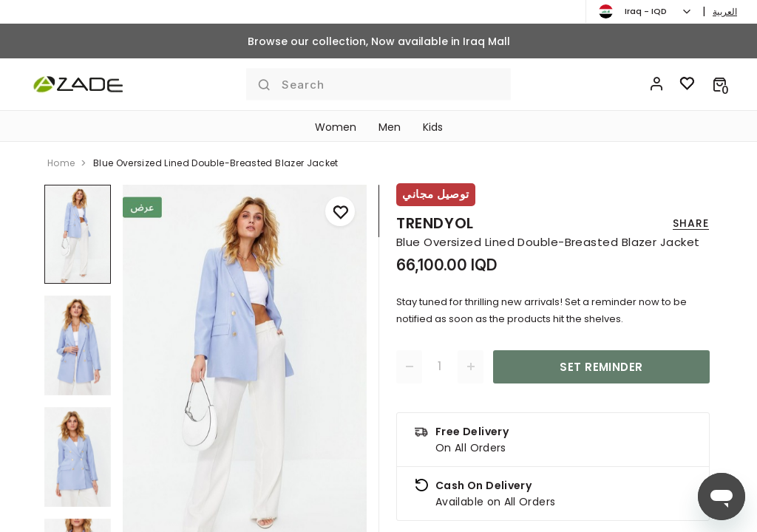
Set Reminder (601, 367)
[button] (720, 84)
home (61, 163)
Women (336, 127)
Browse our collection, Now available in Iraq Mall (379, 41)
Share (691, 223)
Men (390, 127)
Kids (433, 127)
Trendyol (435, 223)
